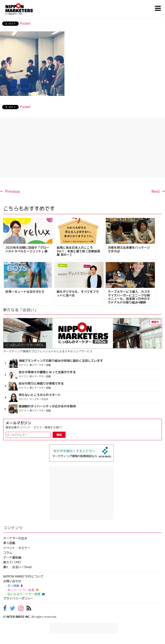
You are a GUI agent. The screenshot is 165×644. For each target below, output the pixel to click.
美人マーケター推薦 (23, 590)
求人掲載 (15, 586)
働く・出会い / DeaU (18, 567)
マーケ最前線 (12, 557)
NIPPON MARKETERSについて (23, 576)
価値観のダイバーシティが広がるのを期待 (47, 406)
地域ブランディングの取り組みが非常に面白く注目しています (61, 361)
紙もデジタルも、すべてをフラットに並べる (78, 293)
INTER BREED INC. (19, 617)
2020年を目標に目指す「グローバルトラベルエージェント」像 (27, 249)
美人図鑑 (9, 543)
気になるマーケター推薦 (26, 594)
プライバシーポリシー (18, 598)
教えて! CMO (12, 562)
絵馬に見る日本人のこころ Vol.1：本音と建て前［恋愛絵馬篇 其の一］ (78, 251)
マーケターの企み (15, 538)
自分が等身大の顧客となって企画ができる (47, 372)
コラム (8, 553)
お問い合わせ (12, 581)
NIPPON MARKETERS (23, 9)
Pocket (25, 23)
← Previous (10, 191)
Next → (158, 191)
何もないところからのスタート (40, 395)
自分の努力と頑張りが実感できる (41, 383)
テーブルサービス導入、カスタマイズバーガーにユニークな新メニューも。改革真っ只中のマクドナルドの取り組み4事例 (129, 297)
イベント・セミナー (17, 548)
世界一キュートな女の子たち (25, 292)
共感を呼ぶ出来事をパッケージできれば (129, 249)
